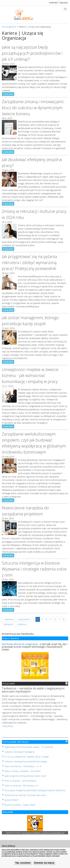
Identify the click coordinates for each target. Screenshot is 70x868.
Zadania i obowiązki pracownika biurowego (26, 761)
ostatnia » (22, 624)
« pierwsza (9, 619)
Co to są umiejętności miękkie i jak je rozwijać (27, 757)
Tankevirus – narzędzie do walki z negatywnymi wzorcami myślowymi (33, 690)
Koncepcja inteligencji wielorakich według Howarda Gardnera (35, 790)
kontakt (54, 3)
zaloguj (64, 3)
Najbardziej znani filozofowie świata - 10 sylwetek (29, 747)
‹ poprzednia (23, 619)
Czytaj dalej (8, 94)
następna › (9, 624)
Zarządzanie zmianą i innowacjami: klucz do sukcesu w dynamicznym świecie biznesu (33, 108)
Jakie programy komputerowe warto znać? (26, 776)
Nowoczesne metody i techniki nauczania (25, 795)
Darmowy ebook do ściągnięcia (20, 644)
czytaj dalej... (8, 726)
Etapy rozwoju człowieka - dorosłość (23, 771)
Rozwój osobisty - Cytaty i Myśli (20, 805)
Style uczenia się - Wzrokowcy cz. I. (22, 785)
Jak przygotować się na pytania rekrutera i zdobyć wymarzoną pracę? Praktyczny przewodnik (29, 262)
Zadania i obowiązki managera (19, 752)
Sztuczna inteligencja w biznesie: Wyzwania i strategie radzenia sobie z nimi (34, 569)
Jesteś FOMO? (12, 800)
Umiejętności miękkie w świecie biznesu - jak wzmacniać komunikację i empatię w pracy (30, 375)
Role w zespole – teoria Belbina (20, 781)
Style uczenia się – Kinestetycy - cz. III (23, 766)
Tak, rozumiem (23, 863)
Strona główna (9, 27)
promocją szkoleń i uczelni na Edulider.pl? (43, 833)
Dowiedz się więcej (44, 863)
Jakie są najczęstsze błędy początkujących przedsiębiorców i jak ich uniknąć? (32, 53)
